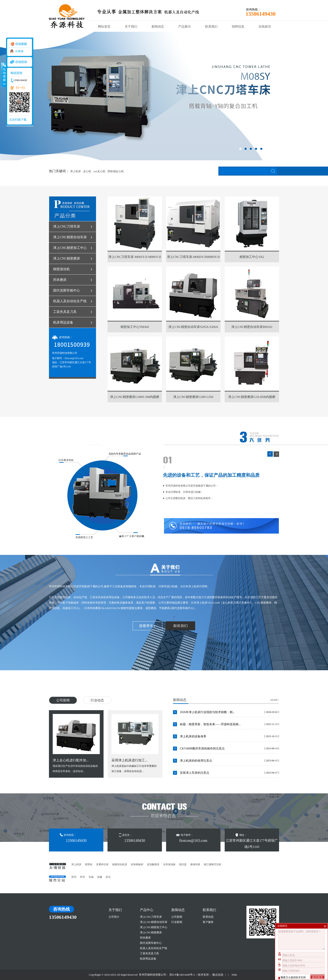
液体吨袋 (195, 864)
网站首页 (104, 27)
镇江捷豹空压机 (213, 864)
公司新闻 (63, 700)
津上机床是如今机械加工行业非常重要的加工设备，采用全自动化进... (135, 743)
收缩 (4, 75)
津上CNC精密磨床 (67, 258)
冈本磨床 (60, 280)
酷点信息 (218, 975)
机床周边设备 (63, 322)
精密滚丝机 (61, 269)
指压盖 (183, 864)
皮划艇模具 (153, 864)
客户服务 (208, 922)
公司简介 (114, 917)
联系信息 (208, 917)
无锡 (91, 877)
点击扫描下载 (18, 120)
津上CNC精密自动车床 (70, 237)
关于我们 (131, 27)
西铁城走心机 (116, 171)
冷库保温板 (169, 864)
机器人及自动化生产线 (70, 301)
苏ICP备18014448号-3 (182, 975)
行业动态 (97, 700)
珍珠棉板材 (137, 864)
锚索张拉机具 (120, 864)
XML (234, 975)
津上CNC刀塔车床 (67, 226)
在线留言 (265, 27)
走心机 (87, 171)
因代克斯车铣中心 (67, 290)
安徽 (100, 877)
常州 (82, 877)
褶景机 (89, 864)
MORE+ (275, 700)
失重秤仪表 (102, 864)
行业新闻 (177, 922)
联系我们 (211, 27)
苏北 (108, 877)
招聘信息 (238, 27)
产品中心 (147, 910)
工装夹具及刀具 (65, 312)
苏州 (74, 877)
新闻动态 (158, 27)
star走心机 (99, 171)
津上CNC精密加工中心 (70, 248)
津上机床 (76, 171)
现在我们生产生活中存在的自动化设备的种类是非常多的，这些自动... (76, 743)
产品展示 (184, 27)
